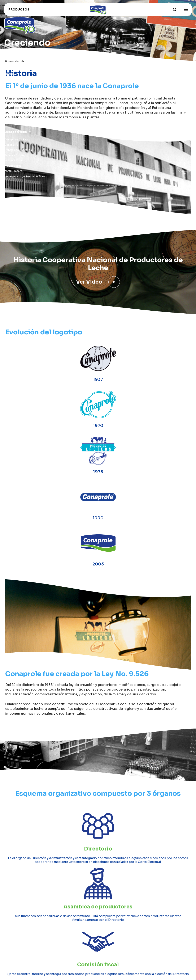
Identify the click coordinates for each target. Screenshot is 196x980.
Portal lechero (13, 171)
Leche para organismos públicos (25, 176)
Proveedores (13, 166)
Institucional (108, 66)
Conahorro (11, 145)
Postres (9, 111)
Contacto (104, 105)
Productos (13, 66)
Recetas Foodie (14, 155)
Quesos (9, 84)
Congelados (12, 95)
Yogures (10, 79)
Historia (103, 100)
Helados (10, 100)
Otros (8, 116)
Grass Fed (104, 95)
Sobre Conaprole (109, 74)
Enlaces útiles (16, 132)
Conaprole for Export (18, 139)
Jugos (8, 105)
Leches (9, 74)
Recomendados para (18, 121)
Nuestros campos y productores (119, 84)
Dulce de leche (14, 90)
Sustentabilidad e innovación (117, 90)
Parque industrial (109, 79)
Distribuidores (13, 160)
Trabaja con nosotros (18, 150)
